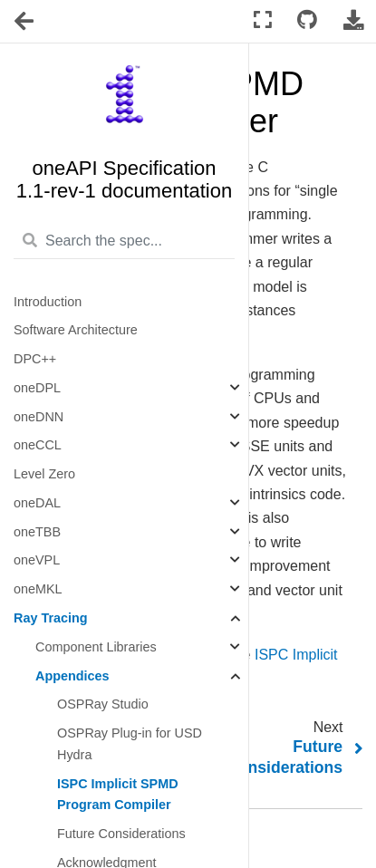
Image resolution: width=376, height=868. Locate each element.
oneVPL (37, 560)
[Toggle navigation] (25, 22)
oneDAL (37, 503)
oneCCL (38, 445)
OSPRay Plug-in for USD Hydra (130, 744)
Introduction (48, 302)
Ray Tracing (51, 618)
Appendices (72, 676)
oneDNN (39, 417)
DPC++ (35, 359)
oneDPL (37, 388)
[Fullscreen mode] (263, 20)
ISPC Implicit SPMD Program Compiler (118, 795)
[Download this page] (353, 20)
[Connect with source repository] (307, 20)
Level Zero (44, 474)
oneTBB (37, 532)
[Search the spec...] (124, 242)
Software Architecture (76, 330)
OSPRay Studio (103, 704)
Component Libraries (96, 647)
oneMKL (38, 589)
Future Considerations (121, 834)
